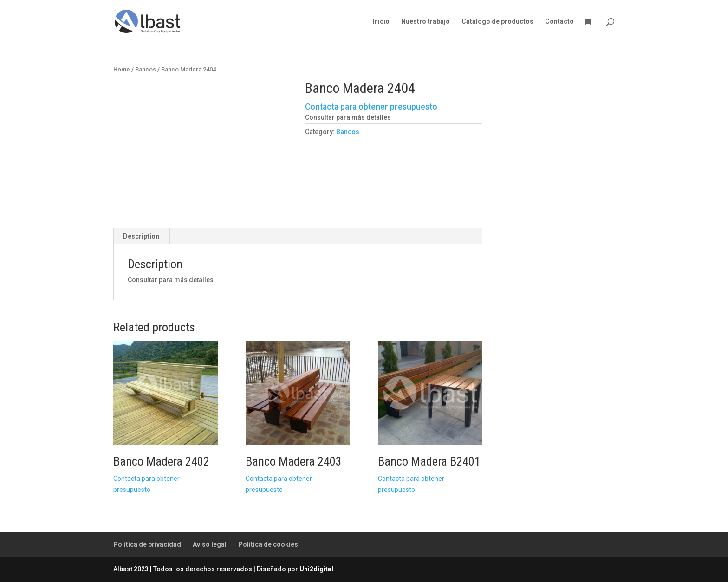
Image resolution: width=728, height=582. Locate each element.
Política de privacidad (147, 544)
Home (122, 69)
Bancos (146, 69)
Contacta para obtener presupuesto (371, 107)
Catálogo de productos (497, 22)
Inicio (381, 22)
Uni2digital (316, 569)
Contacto (559, 22)
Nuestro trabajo (426, 22)
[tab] (141, 236)
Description (141, 236)
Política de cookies (268, 544)
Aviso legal (210, 544)
